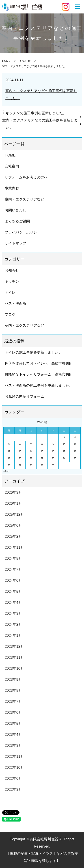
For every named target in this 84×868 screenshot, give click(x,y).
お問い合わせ (15, 210)
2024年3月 (13, 614)
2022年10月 (14, 768)
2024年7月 (13, 569)
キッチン (12, 281)
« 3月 (6, 471)
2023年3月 (13, 746)
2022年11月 (14, 757)
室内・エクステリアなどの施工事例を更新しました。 (40, 124)
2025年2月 (13, 536)
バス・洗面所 (15, 303)
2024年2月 (13, 625)
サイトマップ (15, 243)
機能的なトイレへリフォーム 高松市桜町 (39, 374)
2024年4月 (13, 603)
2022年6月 (13, 779)
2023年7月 (13, 702)
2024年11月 (14, 547)
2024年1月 (13, 636)
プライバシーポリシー (23, 232)
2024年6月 (13, 581)
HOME (6, 61)
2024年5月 (13, 592)
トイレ (10, 292)
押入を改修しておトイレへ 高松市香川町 (39, 363)
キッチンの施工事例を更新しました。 (36, 113)
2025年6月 (13, 525)
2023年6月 (13, 713)
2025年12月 (14, 514)
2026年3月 (13, 492)
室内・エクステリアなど (24, 199)
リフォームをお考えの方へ (26, 177)
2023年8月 (13, 691)
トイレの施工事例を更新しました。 (33, 352)
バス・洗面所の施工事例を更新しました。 (39, 385)
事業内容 (12, 188)
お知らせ (25, 61)
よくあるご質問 (17, 221)
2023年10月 (14, 669)
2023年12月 (14, 647)
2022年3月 (13, 790)
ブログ (10, 314)
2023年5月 (13, 724)
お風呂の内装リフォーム (24, 396)
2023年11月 (14, 658)
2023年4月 (13, 735)
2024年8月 (13, 558)
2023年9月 (13, 680)
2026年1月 (13, 503)
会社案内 (12, 166)
